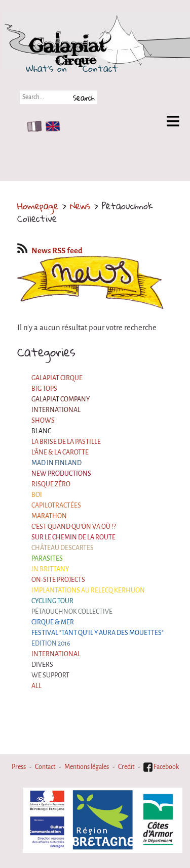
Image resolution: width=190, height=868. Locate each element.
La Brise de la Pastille (66, 442)
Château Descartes (63, 548)
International (56, 410)
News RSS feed (50, 251)
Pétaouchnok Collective (72, 612)
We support (50, 675)
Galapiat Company (61, 399)
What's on (46, 68)
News (80, 206)
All (36, 686)
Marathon (49, 516)
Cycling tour (52, 601)
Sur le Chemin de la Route (73, 537)
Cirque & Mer (53, 622)
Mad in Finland (56, 463)
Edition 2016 (51, 644)
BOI (37, 495)
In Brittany (50, 569)
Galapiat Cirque (57, 378)
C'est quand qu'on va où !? (74, 527)
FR (32, 126)
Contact (100, 68)
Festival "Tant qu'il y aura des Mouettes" (98, 633)
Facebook (161, 767)
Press (19, 767)
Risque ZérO (51, 484)
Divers (42, 665)
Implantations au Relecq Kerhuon (88, 590)
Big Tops (44, 389)
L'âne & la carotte (60, 452)
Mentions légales (87, 767)
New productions (61, 474)
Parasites (47, 559)
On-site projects (58, 580)
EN (51, 126)
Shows (43, 421)
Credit (126, 767)
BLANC (41, 431)
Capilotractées (56, 506)
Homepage (38, 206)
